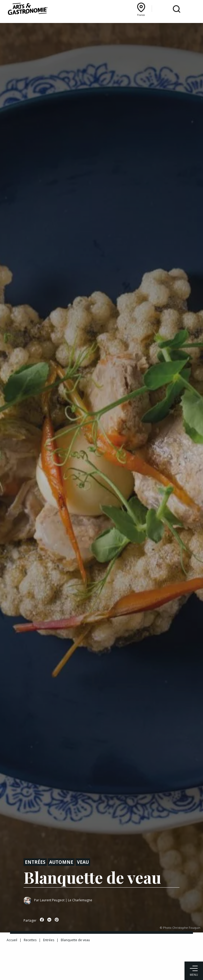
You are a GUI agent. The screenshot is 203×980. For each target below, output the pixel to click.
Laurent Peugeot (52, 900)
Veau (83, 862)
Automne (61, 862)
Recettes (30, 940)
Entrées (35, 862)
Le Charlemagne (80, 900)
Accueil (12, 940)
